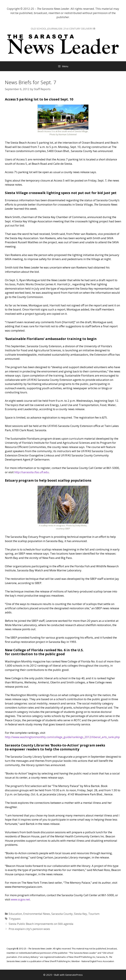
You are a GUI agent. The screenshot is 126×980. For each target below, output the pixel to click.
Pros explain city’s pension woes (29, 929)
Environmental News (37, 914)
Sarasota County (62, 914)
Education (15, 914)
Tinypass (15, 919)
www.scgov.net (20, 899)
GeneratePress (74, 975)
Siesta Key (80, 914)
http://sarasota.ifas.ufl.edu (32, 472)
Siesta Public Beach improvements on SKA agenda (41, 924)
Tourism (94, 914)
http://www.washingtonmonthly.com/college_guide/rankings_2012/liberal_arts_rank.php (62, 737)
